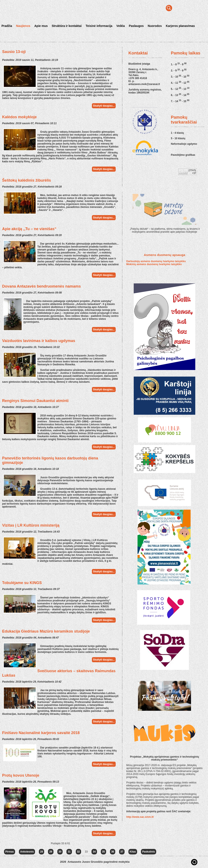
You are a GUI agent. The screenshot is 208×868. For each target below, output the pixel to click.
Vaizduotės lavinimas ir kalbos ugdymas (39, 341)
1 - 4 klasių (177, 133)
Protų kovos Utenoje (21, 775)
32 (78, 852)
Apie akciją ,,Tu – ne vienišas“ (29, 229)
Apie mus (41, 26)
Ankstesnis (27, 852)
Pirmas (10, 852)
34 (94, 852)
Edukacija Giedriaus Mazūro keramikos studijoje (46, 631)
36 (113, 852)
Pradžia (7, 26)
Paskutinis (149, 852)
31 (69, 852)
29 (51, 852)
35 (103, 852)
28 (41, 852)
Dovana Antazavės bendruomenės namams (41, 286)
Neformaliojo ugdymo (184, 144)
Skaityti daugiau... (104, 106)
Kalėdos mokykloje (19, 117)
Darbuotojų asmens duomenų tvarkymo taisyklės (156, 261)
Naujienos (23, 26)
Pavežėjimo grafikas (183, 155)
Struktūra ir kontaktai (67, 26)
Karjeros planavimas (180, 26)
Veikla (121, 26)
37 (122, 852)
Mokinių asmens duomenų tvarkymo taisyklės (154, 264)
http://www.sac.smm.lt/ (140, 817)
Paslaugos (136, 26)
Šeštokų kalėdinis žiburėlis (27, 180)
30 (60, 852)
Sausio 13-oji (14, 52)
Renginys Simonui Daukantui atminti (35, 401)
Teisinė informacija (99, 26)
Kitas (133, 852)
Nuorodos (155, 26)
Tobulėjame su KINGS (22, 583)
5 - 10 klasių (178, 138)
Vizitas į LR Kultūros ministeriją (31, 525)
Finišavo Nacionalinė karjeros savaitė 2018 (41, 733)
